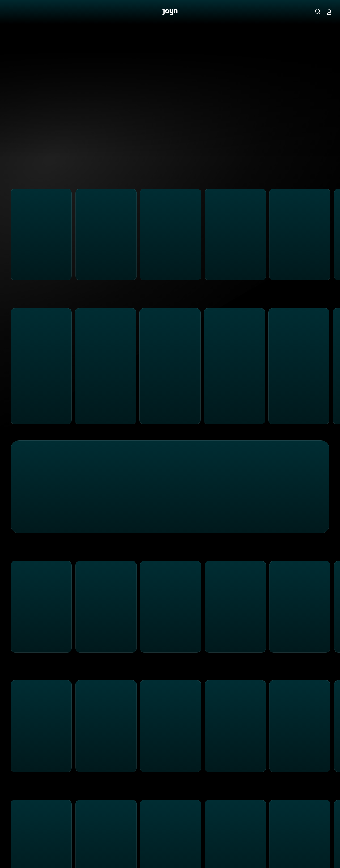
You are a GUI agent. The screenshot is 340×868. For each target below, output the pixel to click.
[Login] (329, 12)
